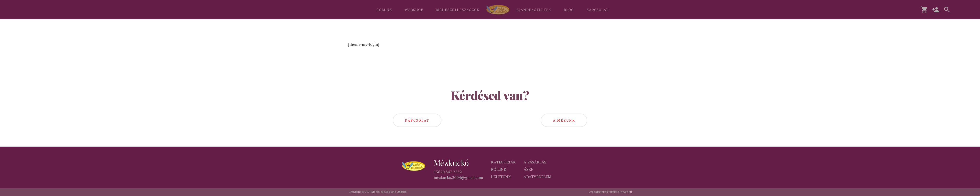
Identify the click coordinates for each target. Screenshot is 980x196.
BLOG (569, 10)
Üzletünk (501, 177)
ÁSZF (528, 169)
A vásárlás (535, 162)
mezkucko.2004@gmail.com (458, 177)
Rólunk (499, 169)
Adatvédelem (537, 177)
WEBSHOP (414, 10)
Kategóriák (503, 162)
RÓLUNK (384, 10)
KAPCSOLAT (598, 10)
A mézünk (564, 120)
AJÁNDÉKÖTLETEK (534, 10)
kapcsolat (417, 120)
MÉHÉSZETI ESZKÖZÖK (458, 10)
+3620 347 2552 (448, 172)
